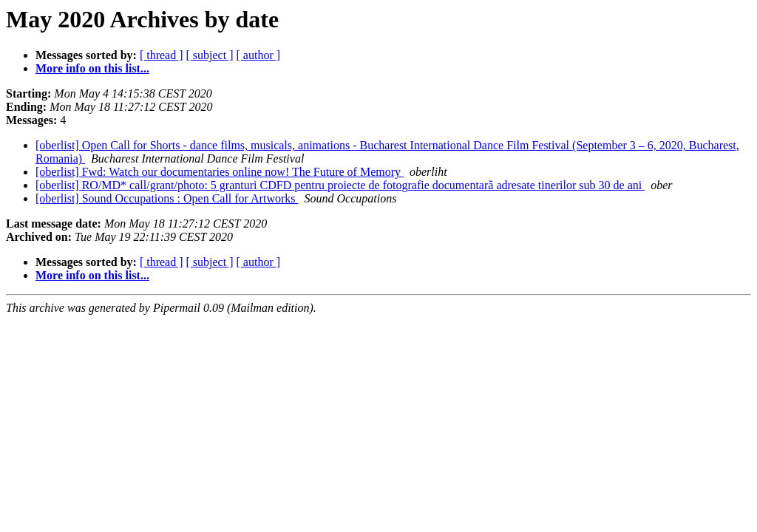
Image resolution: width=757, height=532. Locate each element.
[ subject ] (210, 55)
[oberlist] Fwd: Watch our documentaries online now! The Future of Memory (220, 172)
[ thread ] (162, 55)
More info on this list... (92, 68)
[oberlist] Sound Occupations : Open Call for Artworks (167, 198)
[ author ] (259, 55)
